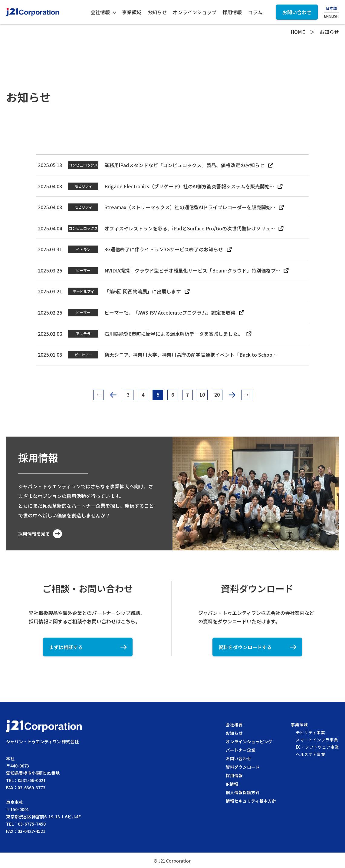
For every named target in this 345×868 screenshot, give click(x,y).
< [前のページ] (113, 393)
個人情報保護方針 (242, 791)
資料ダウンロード (242, 766)
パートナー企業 (240, 749)
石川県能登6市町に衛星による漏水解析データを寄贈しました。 (174, 332)
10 (202, 393)
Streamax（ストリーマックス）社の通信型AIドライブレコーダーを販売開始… (190, 207)
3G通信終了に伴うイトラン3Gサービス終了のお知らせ (164, 249)
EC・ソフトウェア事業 (317, 746)
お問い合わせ (238, 757)
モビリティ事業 (310, 731)
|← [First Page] (99, 393)
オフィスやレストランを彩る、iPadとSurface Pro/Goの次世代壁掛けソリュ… (190, 228)
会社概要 (234, 724)
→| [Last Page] (247, 393)
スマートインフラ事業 (317, 739)
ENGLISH (331, 16)
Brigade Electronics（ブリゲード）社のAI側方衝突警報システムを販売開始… (190, 186)
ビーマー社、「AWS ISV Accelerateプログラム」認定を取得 (170, 311)
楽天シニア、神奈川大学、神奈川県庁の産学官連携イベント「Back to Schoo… (191, 353)
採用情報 (234, 774)
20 (217, 393)
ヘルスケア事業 (310, 753)
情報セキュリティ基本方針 (251, 800)
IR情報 (232, 783)
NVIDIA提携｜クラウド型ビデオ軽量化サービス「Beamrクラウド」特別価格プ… (193, 269)
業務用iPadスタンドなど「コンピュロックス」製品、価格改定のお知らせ (184, 165)
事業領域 (299, 724)
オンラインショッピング (249, 741)
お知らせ (234, 732)
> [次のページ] (232, 393)
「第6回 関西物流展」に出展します (143, 290)
